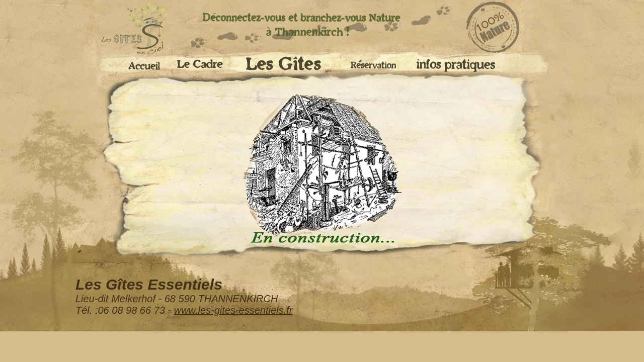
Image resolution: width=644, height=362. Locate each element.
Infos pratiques (455, 65)
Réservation (375, 63)
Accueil (141, 64)
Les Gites (290, 66)
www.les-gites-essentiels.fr (233, 310)
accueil (126, 29)
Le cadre (203, 65)
